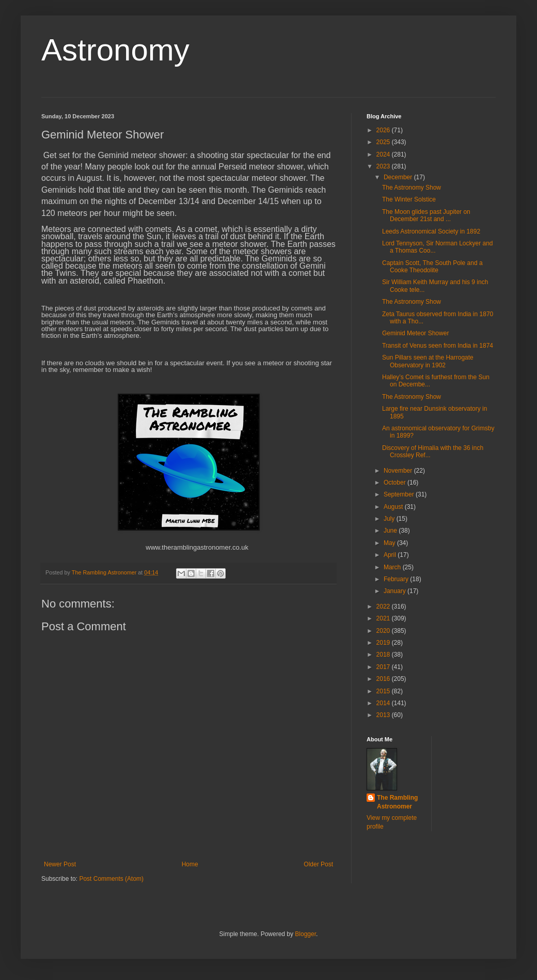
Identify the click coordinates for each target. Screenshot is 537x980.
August (394, 507)
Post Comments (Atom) (111, 879)
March (393, 567)
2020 (384, 631)
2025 (384, 142)
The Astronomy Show (412, 188)
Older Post (318, 864)
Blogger (305, 934)
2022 (384, 606)
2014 (384, 703)
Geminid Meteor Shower (415, 333)
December (399, 177)
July (390, 519)
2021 (384, 618)
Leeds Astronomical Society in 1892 (431, 231)
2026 (384, 130)
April (391, 555)
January (396, 591)
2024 (384, 154)
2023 (384, 166)
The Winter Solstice (409, 199)
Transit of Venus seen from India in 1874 (438, 346)
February (397, 579)
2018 (384, 655)
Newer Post (60, 864)
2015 (384, 691)
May (390, 543)
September (400, 494)
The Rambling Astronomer (397, 802)
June (391, 531)
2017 (384, 667)
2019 (384, 643)
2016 (384, 679)
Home (190, 864)
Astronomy (115, 50)
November (399, 471)
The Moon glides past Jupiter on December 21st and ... (426, 215)
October (396, 483)
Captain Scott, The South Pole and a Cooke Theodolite (432, 267)
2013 (384, 715)
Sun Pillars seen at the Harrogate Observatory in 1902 (428, 361)
